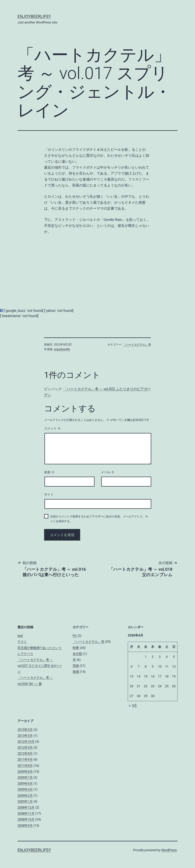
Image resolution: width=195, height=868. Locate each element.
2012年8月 (25, 753)
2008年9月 (25, 825)
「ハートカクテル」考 (137, 345)
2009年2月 (25, 796)
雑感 (76, 672)
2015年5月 (25, 730)
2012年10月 (26, 742)
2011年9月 (25, 759)
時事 (76, 648)
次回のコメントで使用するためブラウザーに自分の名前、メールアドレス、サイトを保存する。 (99, 519)
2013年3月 (25, 736)
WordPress (169, 850)
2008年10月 (26, 819)
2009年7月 (25, 777)
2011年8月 (25, 766)
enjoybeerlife (62, 349)
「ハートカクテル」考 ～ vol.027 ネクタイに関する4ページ (40, 666)
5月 (132, 705)
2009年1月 (25, 801)
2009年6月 (25, 783)
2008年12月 (26, 807)
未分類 (77, 654)
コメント (52, 428)
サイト (49, 494)
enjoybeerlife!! (34, 16)
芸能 (76, 666)
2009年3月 (25, 789)
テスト (22, 642)
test (20, 636)
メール (108, 472)
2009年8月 (25, 772)
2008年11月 (26, 813)
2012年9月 (25, 747)
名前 (49, 472)
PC (75, 636)
